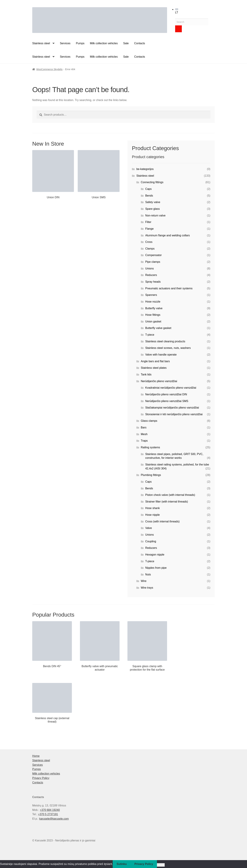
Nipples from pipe (156, 568)
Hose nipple (153, 515)
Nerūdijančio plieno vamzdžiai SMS (167, 401)
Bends (149, 196)
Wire (144, 581)
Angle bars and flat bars (155, 361)
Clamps (150, 249)
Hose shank (153, 508)
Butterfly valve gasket (158, 328)
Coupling (151, 541)
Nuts (148, 574)
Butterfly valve (154, 308)
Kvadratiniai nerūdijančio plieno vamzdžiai (171, 388)
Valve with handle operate (161, 355)
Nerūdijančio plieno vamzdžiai (159, 381)
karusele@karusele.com (54, 819)
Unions (150, 268)
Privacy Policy (41, 778)
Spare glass (153, 209)
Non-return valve (155, 215)
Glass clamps (149, 421)
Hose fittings (153, 315)
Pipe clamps (153, 262)
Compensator (154, 255)
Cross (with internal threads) (162, 521)
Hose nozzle (153, 302)
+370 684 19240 (50, 810)
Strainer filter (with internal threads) (167, 502)
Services (65, 43)
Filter (148, 222)
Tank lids (146, 374)
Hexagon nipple (155, 555)
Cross (149, 242)
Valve (149, 528)
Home (36, 756)
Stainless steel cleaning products (165, 341)
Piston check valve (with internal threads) (170, 495)
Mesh (144, 434)
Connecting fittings (152, 182)
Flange (149, 229)
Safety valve (153, 202)
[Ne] (161, 865)
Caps (148, 189)
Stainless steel (41, 43)
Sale (126, 43)
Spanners (151, 295)
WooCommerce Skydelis (49, 69)
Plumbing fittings (151, 475)
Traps (144, 441)
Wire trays (147, 588)
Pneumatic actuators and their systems (169, 288)
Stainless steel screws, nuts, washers (168, 348)
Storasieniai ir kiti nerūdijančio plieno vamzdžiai (174, 414)
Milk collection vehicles (104, 43)
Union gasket (153, 321)
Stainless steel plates (154, 368)
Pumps (80, 43)
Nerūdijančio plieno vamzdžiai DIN (166, 394)
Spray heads (153, 282)
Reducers (151, 275)
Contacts (140, 43)
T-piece (150, 335)
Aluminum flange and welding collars (168, 235)
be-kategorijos (145, 169)
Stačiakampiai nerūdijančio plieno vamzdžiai (172, 408)
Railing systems (150, 447)
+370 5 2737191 (48, 814)
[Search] (179, 29)
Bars (144, 427)
